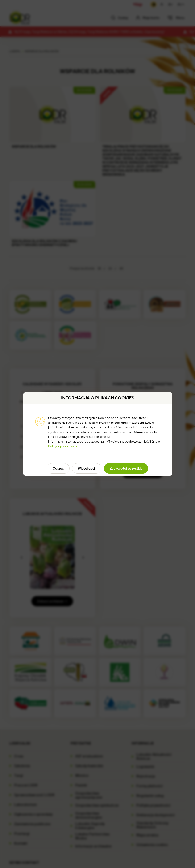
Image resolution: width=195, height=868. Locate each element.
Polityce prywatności (62, 446)
